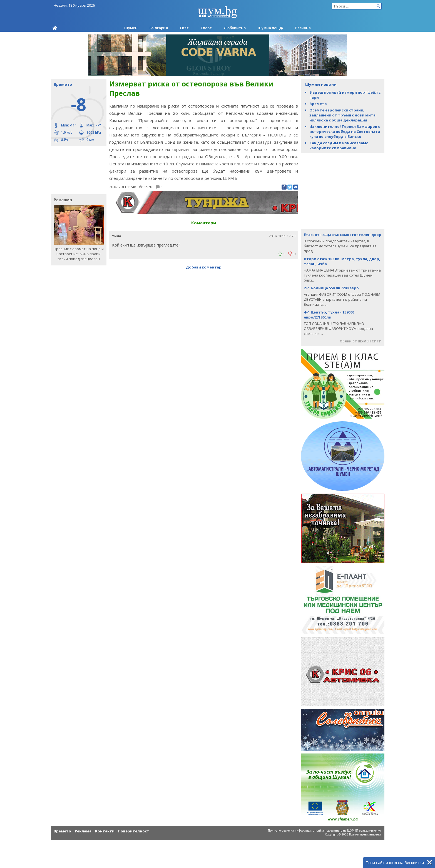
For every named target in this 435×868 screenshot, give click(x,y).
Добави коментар (204, 267)
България (159, 28)
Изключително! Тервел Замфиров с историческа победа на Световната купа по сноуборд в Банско (345, 131)
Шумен (131, 28)
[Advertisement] (76, 170)
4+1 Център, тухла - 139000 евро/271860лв (329, 315)
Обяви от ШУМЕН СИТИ (361, 341)
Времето (318, 104)
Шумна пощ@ (270, 28)
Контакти (105, 831)
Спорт (206, 28)
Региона (303, 28)
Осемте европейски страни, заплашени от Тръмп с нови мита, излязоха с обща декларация (343, 115)
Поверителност (134, 831)
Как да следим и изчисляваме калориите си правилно (339, 145)
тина (117, 236)
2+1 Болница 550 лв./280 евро (331, 288)
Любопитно (235, 28)
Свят (184, 28)
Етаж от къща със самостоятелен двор (343, 235)
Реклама (83, 831)
